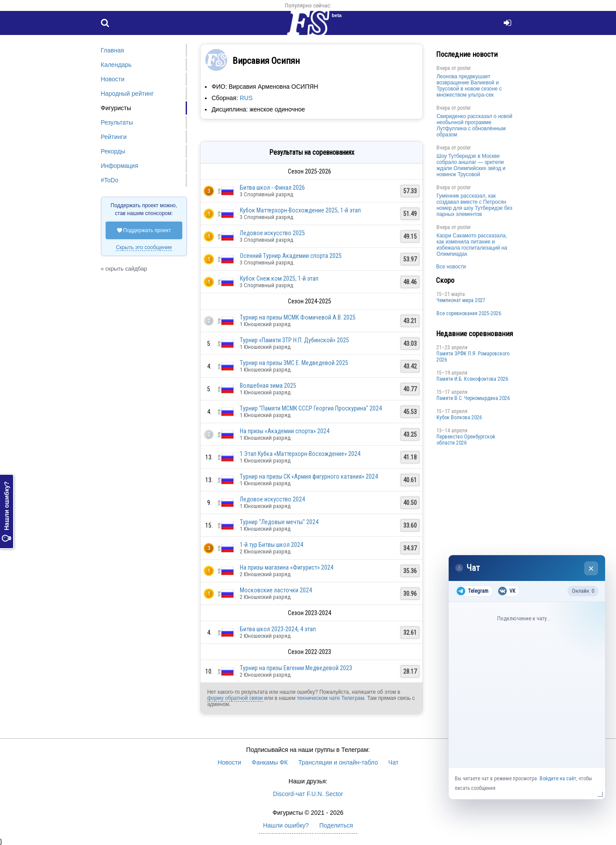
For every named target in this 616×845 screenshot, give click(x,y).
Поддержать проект (144, 230)
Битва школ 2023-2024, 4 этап (278, 629)
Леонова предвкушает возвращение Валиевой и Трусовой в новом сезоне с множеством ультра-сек (469, 86)
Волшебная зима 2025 (268, 386)
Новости (113, 79)
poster (464, 68)
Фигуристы (116, 108)
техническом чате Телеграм (330, 698)
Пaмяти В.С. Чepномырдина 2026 (473, 398)
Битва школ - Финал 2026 (272, 188)
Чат (393, 762)
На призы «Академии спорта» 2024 (285, 431)
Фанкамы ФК (270, 762)
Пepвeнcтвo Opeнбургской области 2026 (466, 440)
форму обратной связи (235, 698)
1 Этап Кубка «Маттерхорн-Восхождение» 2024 (300, 454)
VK (507, 591)
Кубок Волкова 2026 (459, 417)
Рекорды (113, 151)
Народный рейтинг (127, 94)
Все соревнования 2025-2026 (469, 313)
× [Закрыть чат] (591, 569)
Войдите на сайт (558, 779)
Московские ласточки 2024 (276, 590)
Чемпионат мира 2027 (461, 300)
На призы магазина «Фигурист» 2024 (287, 567)
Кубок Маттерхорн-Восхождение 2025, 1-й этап (300, 210)
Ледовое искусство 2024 (272, 499)
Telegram (472, 591)
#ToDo (110, 180)
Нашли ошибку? (7, 512)
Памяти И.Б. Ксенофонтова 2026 (472, 379)
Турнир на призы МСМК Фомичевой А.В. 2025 (298, 317)
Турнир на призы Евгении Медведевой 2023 (296, 668)
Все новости (451, 267)
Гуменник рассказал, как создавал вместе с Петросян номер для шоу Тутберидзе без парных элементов (474, 205)
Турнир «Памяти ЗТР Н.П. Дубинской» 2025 (294, 340)
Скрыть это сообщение (144, 247)
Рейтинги (114, 137)
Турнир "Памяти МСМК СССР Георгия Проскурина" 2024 (311, 408)
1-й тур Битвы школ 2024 (272, 545)
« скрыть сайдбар (124, 269)
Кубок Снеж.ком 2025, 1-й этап (279, 278)
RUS (246, 98)
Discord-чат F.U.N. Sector (308, 794)
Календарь (116, 65)
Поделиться (336, 825)
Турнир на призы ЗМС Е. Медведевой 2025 (294, 363)
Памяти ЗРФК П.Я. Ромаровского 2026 (473, 357)
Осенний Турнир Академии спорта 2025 (291, 256)
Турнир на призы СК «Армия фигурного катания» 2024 (309, 476)
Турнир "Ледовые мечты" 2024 (279, 522)
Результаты (117, 122)
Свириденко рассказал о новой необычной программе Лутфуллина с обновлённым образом (474, 125)
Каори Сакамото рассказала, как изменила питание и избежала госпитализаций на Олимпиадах (472, 245)
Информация (120, 166)
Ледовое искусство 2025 (272, 233)
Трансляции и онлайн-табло (338, 762)
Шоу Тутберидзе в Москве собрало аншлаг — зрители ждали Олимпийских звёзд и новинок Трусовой (471, 165)
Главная (112, 50)
